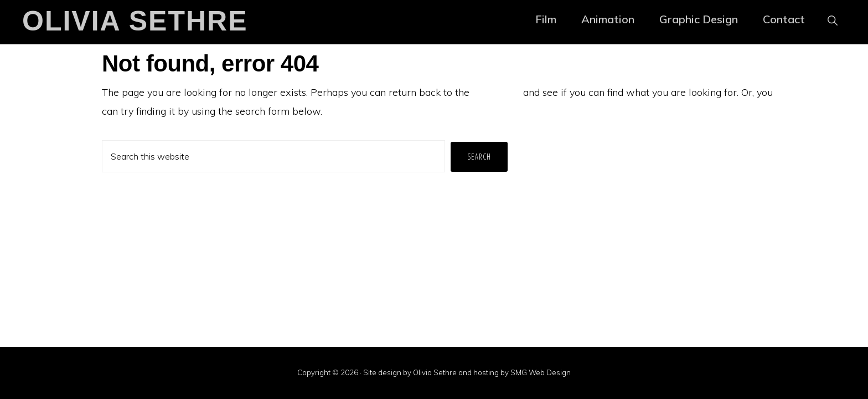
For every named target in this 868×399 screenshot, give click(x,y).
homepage (496, 92)
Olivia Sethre (135, 21)
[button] (832, 19)
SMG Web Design (541, 372)
